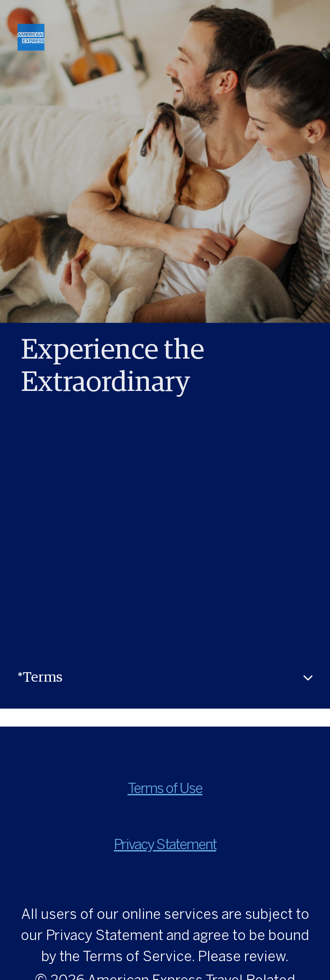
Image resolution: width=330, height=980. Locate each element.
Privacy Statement (165, 845)
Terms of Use (165, 789)
